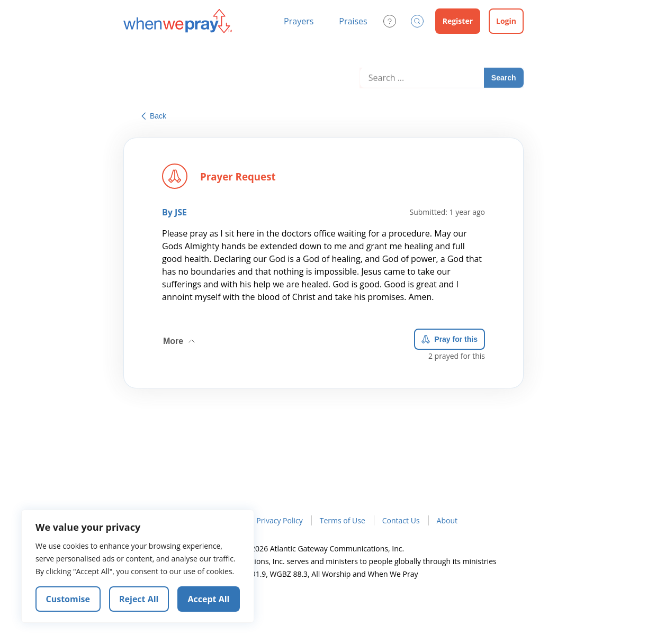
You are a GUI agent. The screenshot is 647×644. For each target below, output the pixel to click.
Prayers (299, 21)
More (180, 339)
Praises (353, 21)
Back (154, 116)
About (447, 520)
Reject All (139, 599)
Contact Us (401, 520)
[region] (138, 566)
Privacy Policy (279, 520)
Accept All (209, 599)
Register (458, 21)
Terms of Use (343, 520)
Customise (68, 599)
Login (506, 21)
